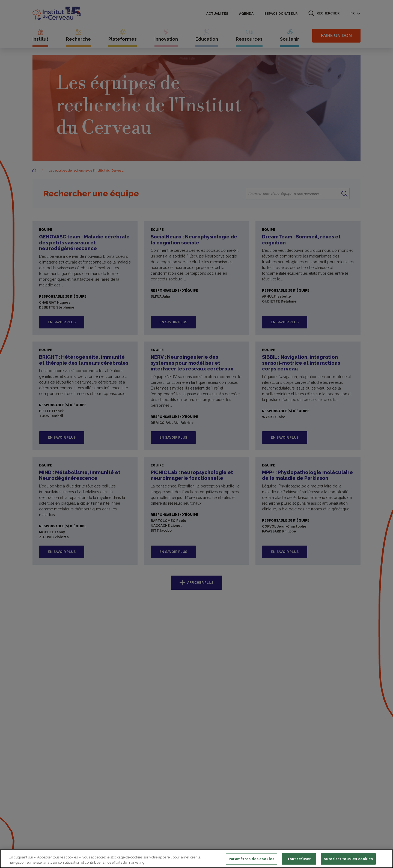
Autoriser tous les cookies (348, 859)
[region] (196, 859)
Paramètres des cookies (251, 859)
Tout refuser (299, 859)
